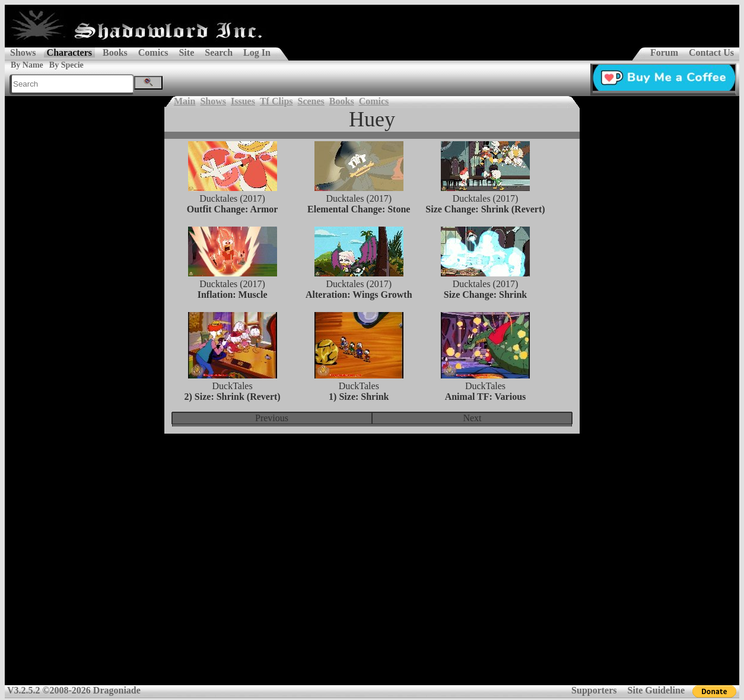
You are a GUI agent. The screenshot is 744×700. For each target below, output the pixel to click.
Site (186, 52)
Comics (153, 52)
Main (185, 101)
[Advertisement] (372, 530)
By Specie (66, 65)
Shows (23, 52)
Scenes (311, 101)
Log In (257, 52)
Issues (243, 101)
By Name (27, 65)
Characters (69, 52)
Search (219, 52)
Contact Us (711, 52)
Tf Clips (276, 101)
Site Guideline (656, 690)
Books (115, 52)
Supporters (594, 690)
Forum (664, 52)
